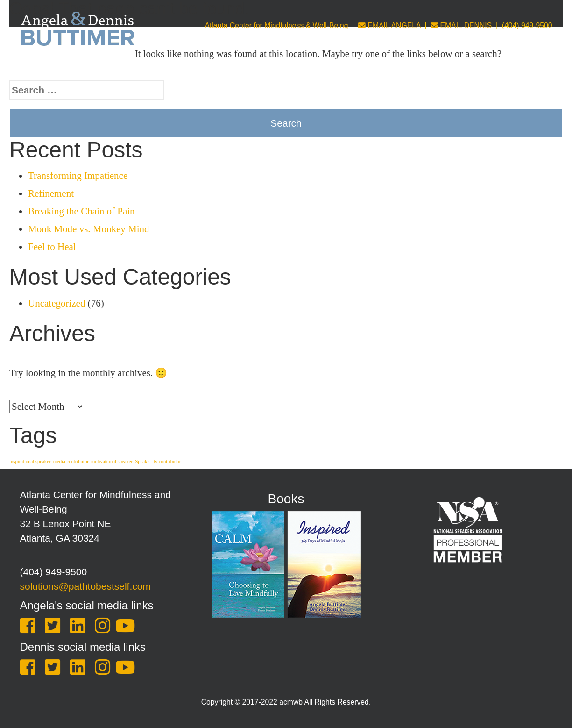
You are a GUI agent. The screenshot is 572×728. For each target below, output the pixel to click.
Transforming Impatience (78, 176)
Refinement (51, 193)
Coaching (279, 68)
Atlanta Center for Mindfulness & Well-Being (276, 25)
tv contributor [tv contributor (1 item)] (167, 461)
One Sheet (529, 68)
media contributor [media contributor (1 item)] (71, 461)
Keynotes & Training (202, 68)
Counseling (338, 68)
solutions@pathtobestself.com (85, 586)
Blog (481, 68)
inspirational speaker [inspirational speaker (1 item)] (30, 461)
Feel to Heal (52, 247)
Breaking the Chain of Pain (81, 211)
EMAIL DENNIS (461, 25)
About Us (128, 68)
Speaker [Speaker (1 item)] (143, 461)
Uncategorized (56, 303)
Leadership (398, 68)
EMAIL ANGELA (389, 25)
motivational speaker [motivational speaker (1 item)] (112, 461)
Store (446, 68)
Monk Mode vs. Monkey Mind (89, 229)
